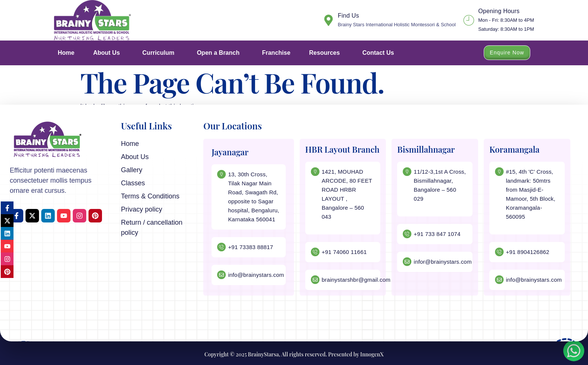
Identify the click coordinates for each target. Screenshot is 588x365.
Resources (326, 53)
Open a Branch (220, 53)
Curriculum (160, 53)
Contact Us (378, 53)
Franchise (276, 53)
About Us (108, 53)
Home (66, 53)
